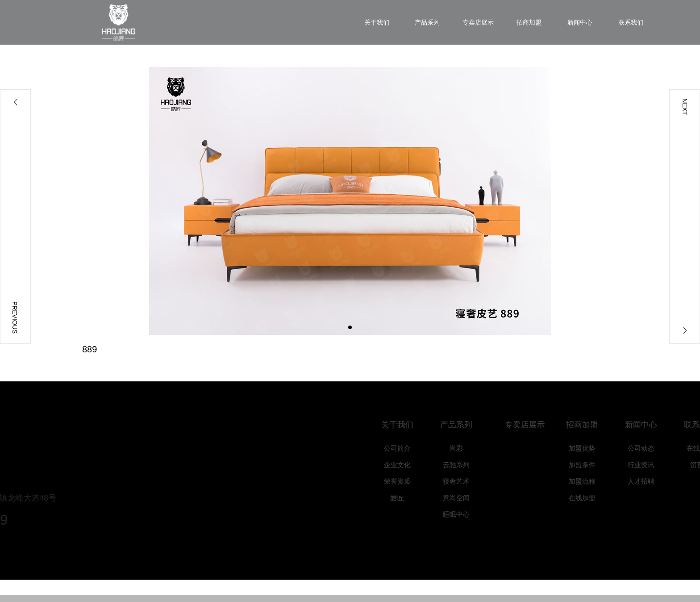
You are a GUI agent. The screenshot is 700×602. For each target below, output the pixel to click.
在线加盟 (590, 498)
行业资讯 (649, 465)
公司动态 (649, 448)
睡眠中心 (464, 514)
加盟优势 (590, 448)
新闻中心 (649, 425)
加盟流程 (590, 481)
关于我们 (405, 425)
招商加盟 (590, 425)
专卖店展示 (534, 425)
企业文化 (405, 465)
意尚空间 (464, 498)
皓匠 (405, 498)
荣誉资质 (405, 481)
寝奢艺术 (464, 481)
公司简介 (405, 448)
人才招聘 (649, 481)
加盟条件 (590, 465)
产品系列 (464, 425)
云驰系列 (464, 465)
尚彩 (464, 448)
